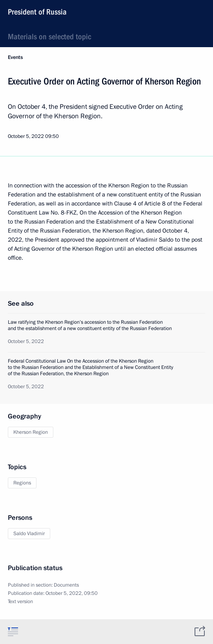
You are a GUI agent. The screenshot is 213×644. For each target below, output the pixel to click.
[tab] (13, 631)
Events (15, 57)
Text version (20, 602)
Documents (66, 585)
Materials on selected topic (49, 37)
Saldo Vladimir (29, 534)
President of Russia (37, 12)
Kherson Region (31, 432)
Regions (22, 483)
